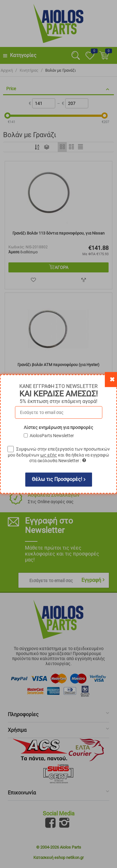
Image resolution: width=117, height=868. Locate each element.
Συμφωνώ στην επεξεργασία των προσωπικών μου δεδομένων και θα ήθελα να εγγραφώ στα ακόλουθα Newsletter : (59, 455)
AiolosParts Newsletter (52, 436)
